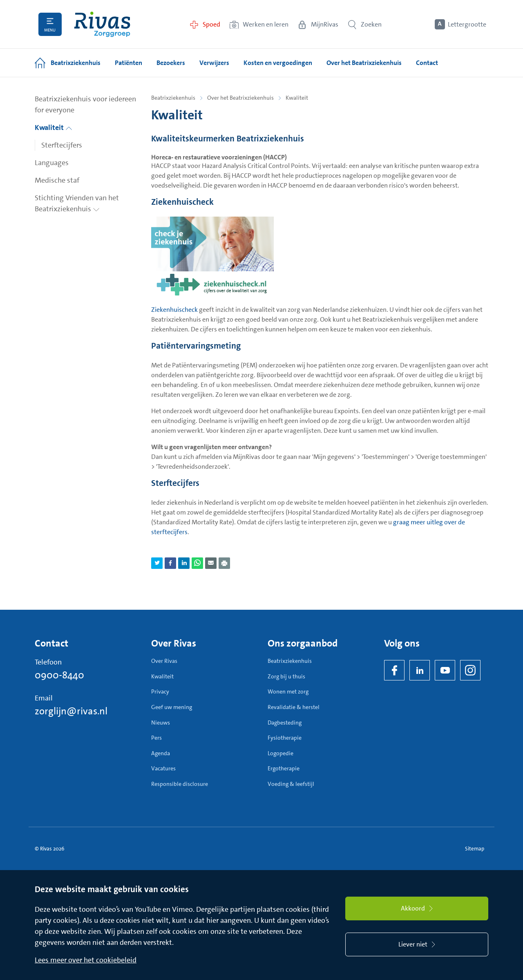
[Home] (102, 24)
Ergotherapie (284, 768)
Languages (52, 163)
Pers (156, 738)
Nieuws (161, 723)
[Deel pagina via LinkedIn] (184, 563)
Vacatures (163, 768)
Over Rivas (164, 661)
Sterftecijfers (62, 145)
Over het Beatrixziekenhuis (240, 98)
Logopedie (280, 753)
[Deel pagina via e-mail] (211, 563)
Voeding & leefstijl (291, 784)
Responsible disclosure (180, 784)
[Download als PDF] (224, 563)
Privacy (160, 691)
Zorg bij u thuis (286, 676)
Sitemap (475, 849)
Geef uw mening (172, 707)
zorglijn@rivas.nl (71, 711)
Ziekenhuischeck (174, 310)
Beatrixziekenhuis (173, 98)
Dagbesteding (285, 723)
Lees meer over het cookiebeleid (86, 960)
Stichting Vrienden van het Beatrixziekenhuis (77, 203)
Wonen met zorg (288, 691)
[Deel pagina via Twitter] (157, 563)
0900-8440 (59, 675)
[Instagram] (470, 670)
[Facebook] (394, 670)
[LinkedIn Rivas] (420, 670)
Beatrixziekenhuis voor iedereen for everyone (85, 104)
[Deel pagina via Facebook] (170, 563)
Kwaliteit (54, 128)
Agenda (161, 753)
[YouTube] (445, 670)
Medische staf (57, 180)
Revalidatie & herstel (294, 707)
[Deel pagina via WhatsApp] (197, 563)
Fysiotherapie (285, 738)
